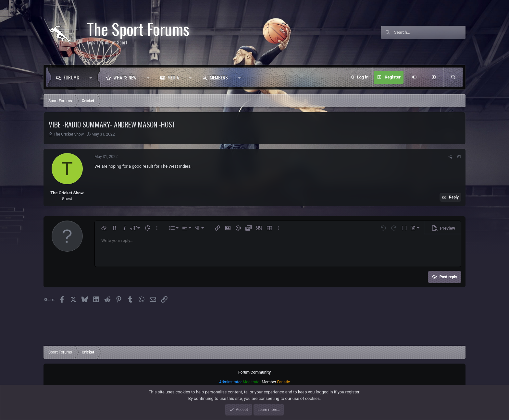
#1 (459, 157)
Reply (454, 197)
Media (173, 77)
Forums (71, 77)
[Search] (430, 32)
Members (219, 77)
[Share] (450, 157)
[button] (92, 77)
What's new (125, 77)
